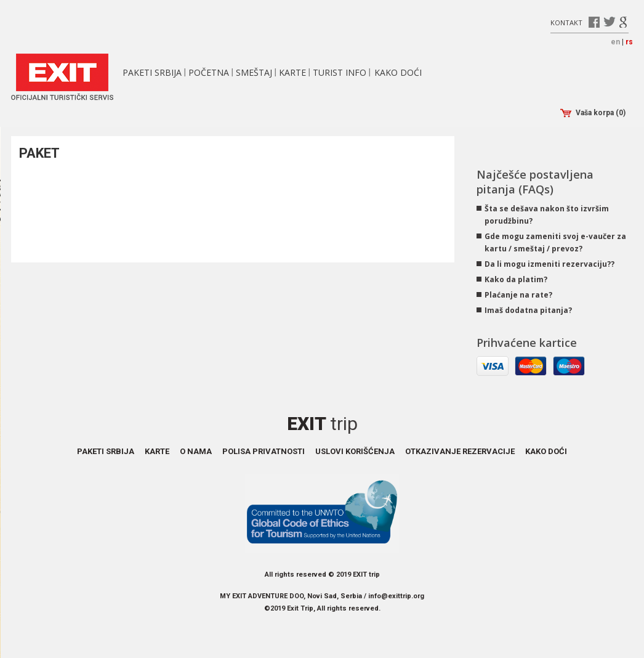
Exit (322, 424)
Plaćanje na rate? (518, 295)
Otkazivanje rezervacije (460, 451)
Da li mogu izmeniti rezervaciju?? (549, 264)
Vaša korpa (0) (593, 113)
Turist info (340, 72)
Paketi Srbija (152, 72)
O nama (196, 451)
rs (629, 42)
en (615, 42)
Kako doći (398, 72)
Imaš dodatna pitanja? (528, 310)
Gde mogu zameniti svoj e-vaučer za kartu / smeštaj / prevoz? (555, 242)
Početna (209, 72)
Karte (292, 72)
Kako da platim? (516, 279)
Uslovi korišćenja (355, 451)
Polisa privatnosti (264, 451)
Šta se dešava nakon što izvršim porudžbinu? (547, 215)
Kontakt (566, 22)
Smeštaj (254, 72)
